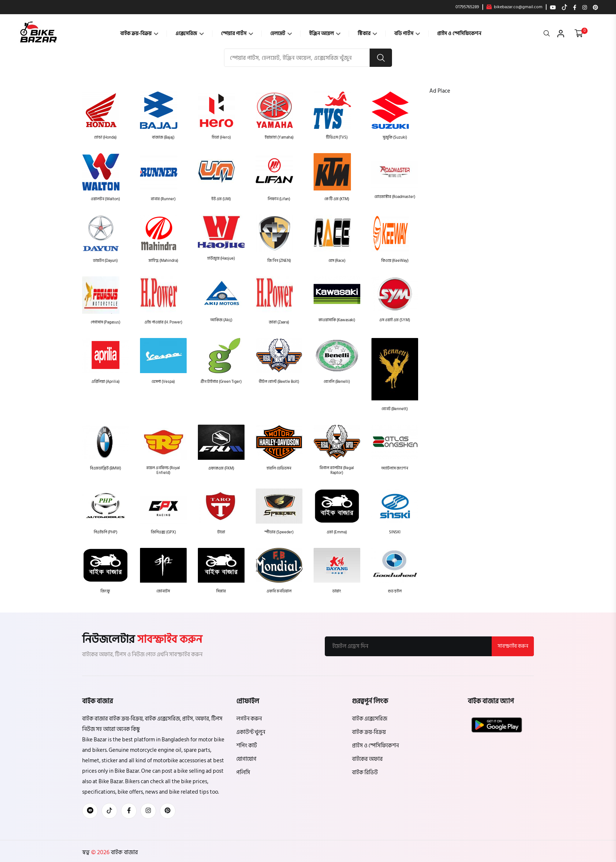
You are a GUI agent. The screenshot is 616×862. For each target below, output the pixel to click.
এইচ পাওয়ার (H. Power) (163, 323)
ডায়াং (337, 591)
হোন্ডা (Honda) (105, 138)
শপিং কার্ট (247, 746)
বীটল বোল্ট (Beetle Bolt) (279, 382)
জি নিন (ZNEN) (279, 261)
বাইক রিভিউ (365, 773)
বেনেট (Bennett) (395, 409)
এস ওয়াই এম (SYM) (395, 320)
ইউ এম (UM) (221, 199)
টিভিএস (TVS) (337, 138)
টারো (221, 532)
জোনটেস (163, 591)
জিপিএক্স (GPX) (163, 532)
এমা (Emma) (337, 532)
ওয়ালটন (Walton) (105, 199)
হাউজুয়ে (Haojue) (221, 259)
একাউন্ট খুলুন (251, 733)
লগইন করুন (249, 719)
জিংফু (105, 591)
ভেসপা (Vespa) (163, 382)
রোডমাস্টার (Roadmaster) (395, 197)
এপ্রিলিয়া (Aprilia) (105, 382)
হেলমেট (281, 33)
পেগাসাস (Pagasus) (105, 323)
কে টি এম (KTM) (337, 199)
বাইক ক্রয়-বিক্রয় (139, 33)
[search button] (381, 58)
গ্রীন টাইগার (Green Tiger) (221, 382)
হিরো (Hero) (221, 138)
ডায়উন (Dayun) (105, 261)
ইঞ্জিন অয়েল (325, 33)
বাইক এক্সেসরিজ (370, 719)
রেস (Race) (337, 261)
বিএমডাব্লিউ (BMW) (105, 468)
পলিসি (243, 773)
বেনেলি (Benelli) (337, 382)
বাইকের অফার (367, 759)
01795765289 (467, 7)
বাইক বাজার (124, 853)
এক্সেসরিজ (190, 33)
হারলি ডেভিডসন (279, 468)
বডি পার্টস (407, 33)
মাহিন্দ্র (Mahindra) (163, 261)
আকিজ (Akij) (221, 320)
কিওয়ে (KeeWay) (395, 261)
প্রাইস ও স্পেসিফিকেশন (459, 33)
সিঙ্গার (221, 591)
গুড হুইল (395, 591)
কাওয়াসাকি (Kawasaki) (337, 320)
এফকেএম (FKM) (221, 468)
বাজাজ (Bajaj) (163, 138)
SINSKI (395, 532)
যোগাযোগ (246, 759)
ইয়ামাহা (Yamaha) (279, 138)
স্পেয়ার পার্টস (237, 33)
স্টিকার (367, 33)
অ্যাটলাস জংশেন (395, 468)
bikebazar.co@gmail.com (514, 7)
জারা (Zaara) (279, 323)
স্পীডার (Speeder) (279, 532)
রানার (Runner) (163, 199)
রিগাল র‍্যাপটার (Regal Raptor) (337, 470)
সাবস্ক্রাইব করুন (513, 646)
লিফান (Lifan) (279, 199)
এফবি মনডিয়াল (279, 591)
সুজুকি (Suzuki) (395, 138)
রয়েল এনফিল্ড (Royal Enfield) (163, 470)
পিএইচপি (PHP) (105, 532)
